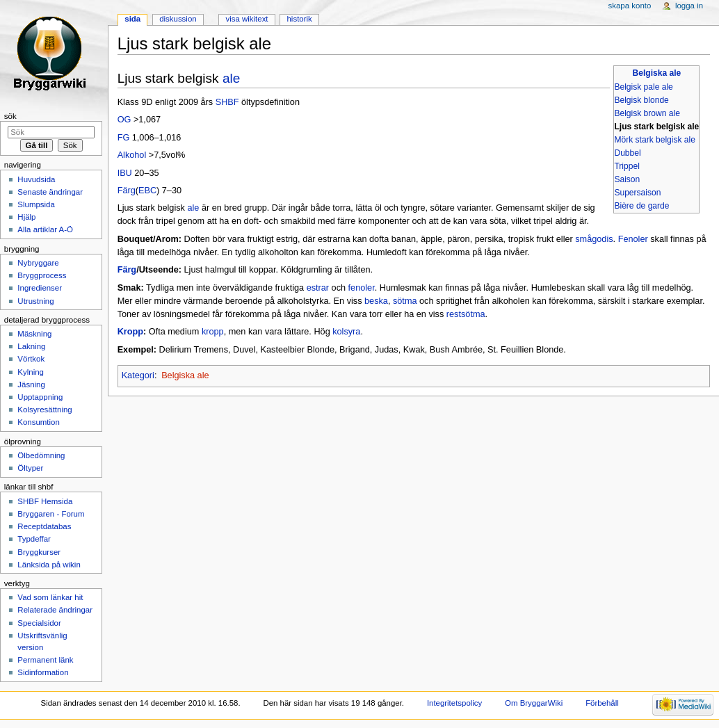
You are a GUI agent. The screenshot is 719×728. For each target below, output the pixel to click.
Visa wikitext (247, 19)
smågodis (594, 239)
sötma (405, 301)
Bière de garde (641, 206)
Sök (10, 116)
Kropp (130, 332)
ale (231, 78)
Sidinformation (43, 672)
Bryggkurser (39, 552)
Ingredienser (40, 288)
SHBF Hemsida (45, 501)
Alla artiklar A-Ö (45, 229)
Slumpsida (36, 204)
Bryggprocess (42, 275)
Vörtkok (31, 359)
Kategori (138, 375)
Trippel (627, 166)
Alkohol (132, 155)
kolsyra (346, 332)
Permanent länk (45, 660)
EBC (147, 191)
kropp (213, 332)
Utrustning (35, 301)
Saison (627, 179)
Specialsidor (39, 623)
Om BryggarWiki (534, 703)
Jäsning (31, 385)
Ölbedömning (41, 455)
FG (124, 138)
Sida (132, 19)
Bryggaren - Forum (51, 514)
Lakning (31, 346)
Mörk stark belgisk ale (655, 140)
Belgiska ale (657, 73)
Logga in (689, 6)
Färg (127, 191)
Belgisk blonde (641, 100)
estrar (318, 288)
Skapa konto (630, 6)
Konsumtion (38, 422)
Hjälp (26, 217)
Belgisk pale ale (643, 87)
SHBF (227, 102)
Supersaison (637, 193)
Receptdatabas (44, 526)
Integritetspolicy (454, 703)
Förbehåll (602, 703)
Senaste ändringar (50, 192)
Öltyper (30, 468)
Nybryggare (38, 263)
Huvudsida (36, 179)
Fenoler (633, 239)
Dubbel (627, 153)
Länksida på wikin (49, 565)
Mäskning (34, 334)
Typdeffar (34, 539)
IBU (125, 173)
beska (376, 301)
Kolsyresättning (45, 410)
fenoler (362, 288)
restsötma (466, 314)
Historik (300, 19)
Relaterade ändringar (55, 610)
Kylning (31, 372)
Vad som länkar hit (50, 597)
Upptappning (40, 397)
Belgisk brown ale (647, 113)
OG (124, 120)
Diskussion (178, 19)
